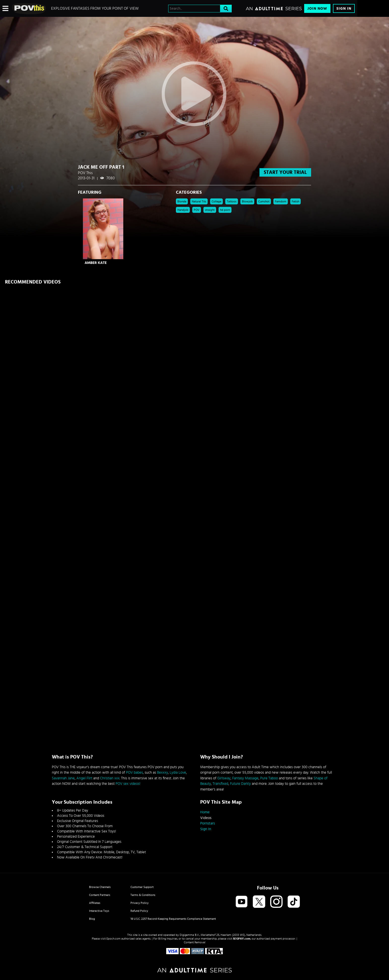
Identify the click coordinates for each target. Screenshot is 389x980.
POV (197, 210)
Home (205, 812)
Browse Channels (100, 887)
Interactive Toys (99, 911)
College (216, 201)
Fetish (295, 201)
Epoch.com (113, 939)
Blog (92, 919)
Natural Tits (199, 201)
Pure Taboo (269, 778)
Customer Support (142, 887)
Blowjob (247, 201)
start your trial (285, 172)
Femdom (281, 201)
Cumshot (264, 201)
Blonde (182, 201)
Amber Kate (96, 263)
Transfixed (220, 784)
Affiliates (95, 903)
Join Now (317, 9)
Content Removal (195, 942)
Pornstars (208, 823)
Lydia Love (178, 773)
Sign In (344, 9)
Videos (206, 818)
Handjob (183, 210)
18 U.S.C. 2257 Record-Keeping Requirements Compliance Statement (173, 919)
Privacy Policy (140, 903)
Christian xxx (110, 778)
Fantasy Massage (245, 778)
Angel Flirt (84, 778)
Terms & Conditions (143, 895)
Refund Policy (139, 911)
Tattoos (232, 201)
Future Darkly (240, 784)
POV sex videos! (128, 784)
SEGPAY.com (242, 939)
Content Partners (100, 895)
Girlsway (224, 778)
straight (210, 210)
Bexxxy (162, 773)
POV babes (134, 773)
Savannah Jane (63, 778)
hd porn (225, 210)
